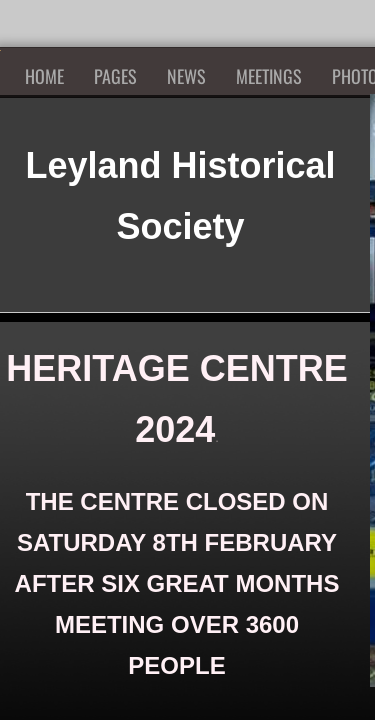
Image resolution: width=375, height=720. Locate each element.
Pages (115, 76)
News (186, 76)
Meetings (269, 76)
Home (44, 76)
